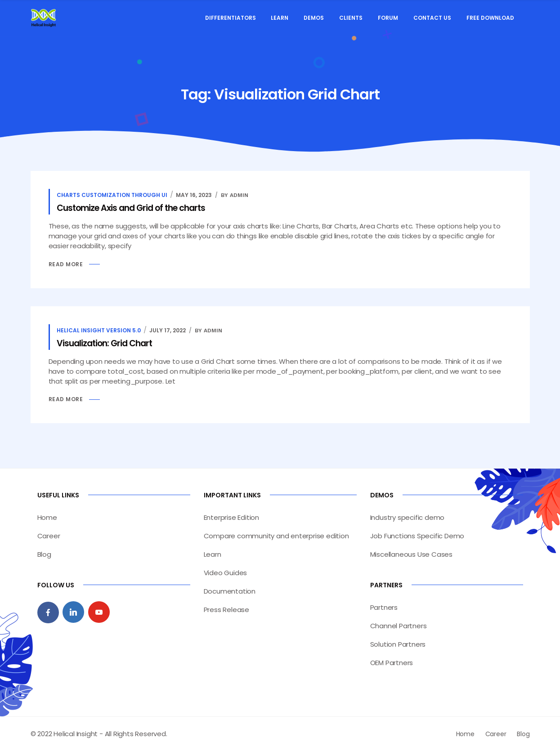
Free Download (490, 18)
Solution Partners (398, 644)
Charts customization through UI (112, 195)
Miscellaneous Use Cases (411, 554)
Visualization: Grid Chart (104, 343)
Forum (388, 18)
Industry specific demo (408, 517)
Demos (314, 18)
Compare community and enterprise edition (276, 536)
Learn (280, 18)
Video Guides (226, 573)
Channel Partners (399, 626)
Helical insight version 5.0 (99, 330)
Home (47, 517)
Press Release (226, 610)
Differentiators (231, 18)
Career (49, 536)
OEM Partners (392, 663)
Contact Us (432, 18)
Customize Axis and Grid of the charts (131, 208)
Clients (351, 18)
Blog (44, 554)
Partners (384, 607)
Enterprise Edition (231, 517)
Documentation (230, 591)
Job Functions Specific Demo (417, 536)
